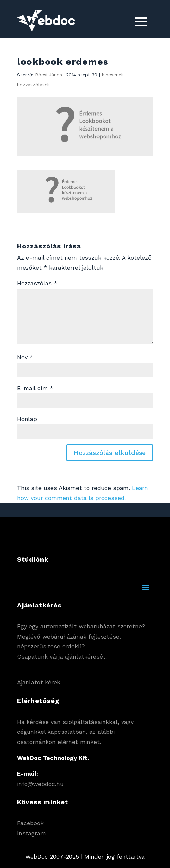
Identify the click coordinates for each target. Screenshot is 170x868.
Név (25, 357)
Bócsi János (48, 75)
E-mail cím (35, 388)
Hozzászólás (37, 283)
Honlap (27, 419)
